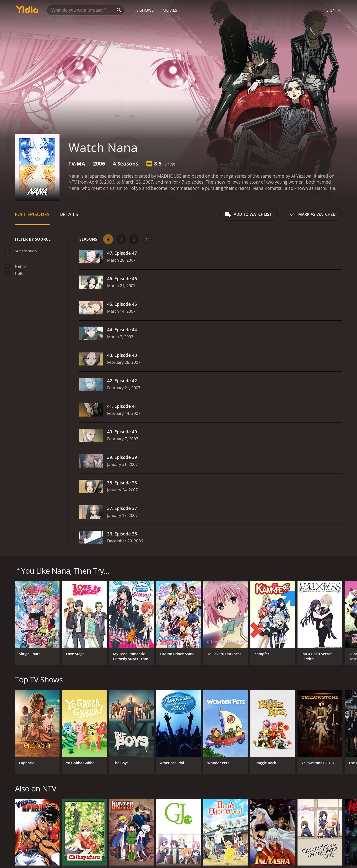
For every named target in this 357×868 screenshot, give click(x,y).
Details (69, 214)
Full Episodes (32, 214)
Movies (170, 10)
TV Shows (144, 10)
